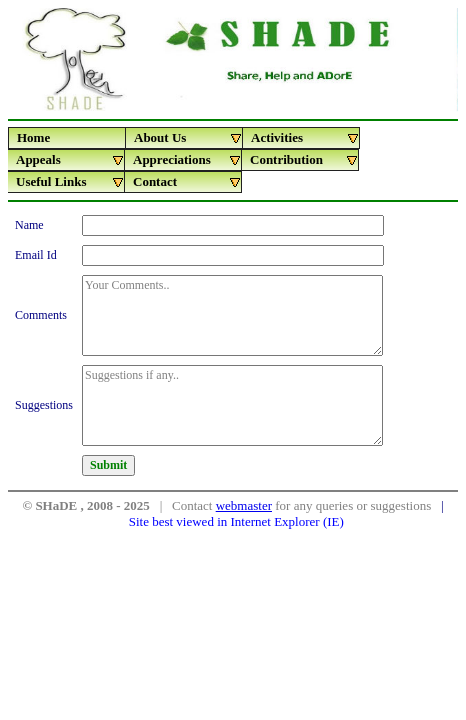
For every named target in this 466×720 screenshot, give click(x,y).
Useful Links (70, 182)
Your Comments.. (232, 315)
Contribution (304, 160)
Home (33, 137)
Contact (187, 182)
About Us (188, 138)
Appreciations (187, 160)
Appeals (70, 160)
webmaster (244, 505)
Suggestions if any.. (232, 405)
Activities (305, 138)
